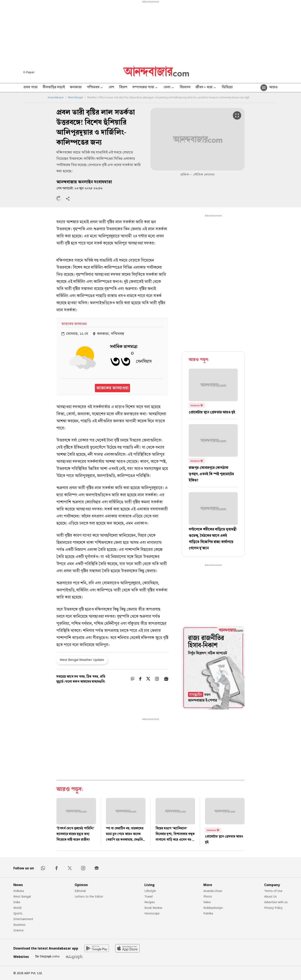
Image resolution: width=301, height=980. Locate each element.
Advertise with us (276, 902)
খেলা (169, 88)
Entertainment (23, 919)
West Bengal (75, 97)
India (17, 902)
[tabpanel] (213, 668)
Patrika (208, 913)
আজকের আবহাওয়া (112, 388)
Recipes (150, 902)
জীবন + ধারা (206, 88)
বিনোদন (185, 88)
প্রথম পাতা (31, 88)
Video (207, 902)
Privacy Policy (273, 908)
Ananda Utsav (213, 891)
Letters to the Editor (89, 896)
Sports (18, 913)
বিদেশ (123, 88)
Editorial (80, 891)
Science (18, 930)
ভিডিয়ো (227, 88)
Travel (149, 896)
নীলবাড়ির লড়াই (54, 88)
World (17, 908)
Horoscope (152, 913)
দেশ (111, 88)
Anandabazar (56, 97)
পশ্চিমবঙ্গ (95, 88)
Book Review (153, 908)
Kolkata (19, 891)
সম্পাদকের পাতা (145, 88)
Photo (208, 896)
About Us (270, 896)
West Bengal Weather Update (82, 660)
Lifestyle (150, 891)
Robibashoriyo (213, 908)
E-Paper (29, 72)
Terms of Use (273, 891)
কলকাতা (76, 88)
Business (19, 925)
